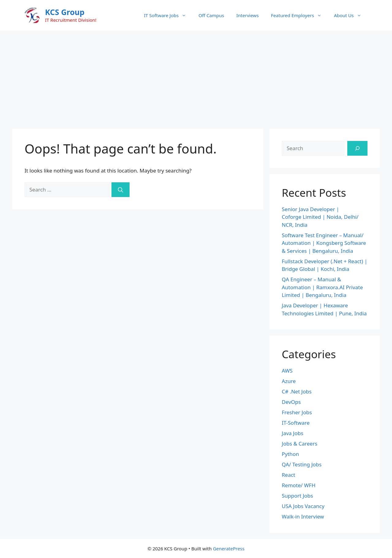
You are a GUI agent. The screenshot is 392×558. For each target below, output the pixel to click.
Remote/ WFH (299, 485)
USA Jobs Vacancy (303, 506)
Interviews (248, 15)
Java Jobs (292, 433)
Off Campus (211, 15)
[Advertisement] (196, 77)
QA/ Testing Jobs (302, 464)
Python (290, 454)
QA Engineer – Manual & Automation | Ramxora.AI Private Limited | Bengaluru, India (322, 287)
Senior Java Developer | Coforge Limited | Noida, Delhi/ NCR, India (320, 217)
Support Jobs (297, 496)
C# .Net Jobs (297, 391)
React (288, 475)
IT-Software (296, 423)
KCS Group (65, 12)
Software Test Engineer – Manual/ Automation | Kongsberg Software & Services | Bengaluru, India (324, 243)
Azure (289, 381)
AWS (287, 371)
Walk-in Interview (303, 516)
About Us (351, 15)
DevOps (291, 402)
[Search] (121, 190)
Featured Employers (300, 15)
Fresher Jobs (297, 412)
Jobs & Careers (300, 444)
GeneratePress (229, 549)
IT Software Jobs (168, 15)
